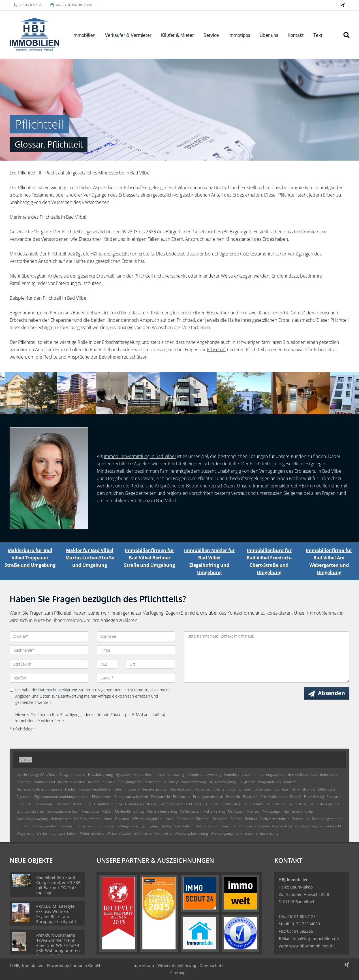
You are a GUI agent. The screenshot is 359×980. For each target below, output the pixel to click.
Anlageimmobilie (72, 775)
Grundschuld (253, 804)
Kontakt (296, 35)
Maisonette (90, 811)
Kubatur (109, 782)
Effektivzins (327, 789)
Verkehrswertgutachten (251, 826)
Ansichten (152, 782)
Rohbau (251, 819)
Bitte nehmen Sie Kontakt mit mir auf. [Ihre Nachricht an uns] (267, 657)
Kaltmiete (24, 782)
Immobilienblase (237, 775)
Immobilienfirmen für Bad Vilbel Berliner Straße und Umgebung (149, 558)
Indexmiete (329, 775)
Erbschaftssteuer (274, 797)
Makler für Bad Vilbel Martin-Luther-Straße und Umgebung (90, 558)
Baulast (71, 789)
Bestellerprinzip (154, 789)
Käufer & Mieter (178, 35)
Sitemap (178, 973)
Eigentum (24, 797)
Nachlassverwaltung (32, 819)
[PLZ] (107, 664)
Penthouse (185, 819)
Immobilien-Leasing (169, 775)
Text (318, 35)
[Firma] (136, 650)
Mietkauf (253, 811)
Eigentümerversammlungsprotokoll (62, 797)
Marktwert (236, 811)
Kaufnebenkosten (72, 782)
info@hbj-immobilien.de (316, 939)
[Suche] (349, 39)
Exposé (296, 797)
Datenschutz (211, 965)
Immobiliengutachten (269, 775)
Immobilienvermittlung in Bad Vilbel (140, 456)
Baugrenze (247, 782)
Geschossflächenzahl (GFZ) (180, 804)
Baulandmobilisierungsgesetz (39, 789)
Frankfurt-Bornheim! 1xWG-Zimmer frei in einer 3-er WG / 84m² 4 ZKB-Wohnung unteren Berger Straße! (58, 945)
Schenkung (301, 819)
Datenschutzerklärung (58, 690)
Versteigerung (306, 826)
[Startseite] (34, 35)
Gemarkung (43, 804)
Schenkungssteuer (326, 819)
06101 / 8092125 (30, 5)
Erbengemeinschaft (208, 797)
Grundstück (298, 804)
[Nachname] (49, 650)
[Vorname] (136, 636)
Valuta (201, 826)
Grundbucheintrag (108, 804)
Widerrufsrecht (92, 833)
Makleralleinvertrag (162, 811)
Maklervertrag (214, 811)
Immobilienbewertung (204, 775)
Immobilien (84, 35)
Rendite (236, 819)
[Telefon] (49, 678)
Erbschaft (216, 350)
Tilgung (152, 826)
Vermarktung (282, 826)
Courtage (282, 789)
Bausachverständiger (96, 789)
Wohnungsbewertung (191, 833)
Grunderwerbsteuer (141, 804)
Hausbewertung (100, 775)
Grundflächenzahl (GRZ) (222, 804)
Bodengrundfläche (210, 789)
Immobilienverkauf (303, 775)
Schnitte (23, 826)
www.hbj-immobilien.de (312, 946)
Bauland (290, 782)
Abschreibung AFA (31, 775)
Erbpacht (233, 797)
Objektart (122, 819)
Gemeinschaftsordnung (73, 804)
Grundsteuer (276, 804)
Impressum (143, 965)
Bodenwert (263, 789)
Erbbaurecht (161, 797)
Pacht (170, 819)
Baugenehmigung (222, 782)
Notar (108, 819)
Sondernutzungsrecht (78, 826)
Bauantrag (170, 782)
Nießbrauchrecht (87, 819)
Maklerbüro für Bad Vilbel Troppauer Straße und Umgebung (30, 558)
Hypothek (123, 775)
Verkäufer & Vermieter (128, 35)
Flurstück (24, 804)
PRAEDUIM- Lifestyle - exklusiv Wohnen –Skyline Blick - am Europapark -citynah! (57, 914)
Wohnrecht (163, 833)
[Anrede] (49, 636)
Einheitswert (102, 797)
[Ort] (150, 664)
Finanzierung (314, 797)
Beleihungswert (127, 789)
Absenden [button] (331, 693)
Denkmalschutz (303, 789)
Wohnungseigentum (226, 833)
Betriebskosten (181, 789)
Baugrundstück (270, 782)
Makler (107, 811)
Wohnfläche (143, 833)
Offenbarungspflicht (147, 819)
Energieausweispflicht (131, 797)
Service (211, 35)
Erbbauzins (182, 797)
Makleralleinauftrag (130, 811)
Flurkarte (334, 797)
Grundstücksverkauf (63, 811)
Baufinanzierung (193, 782)
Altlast (52, 775)
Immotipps (239, 35)
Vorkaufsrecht (330, 826)
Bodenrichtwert (240, 789)
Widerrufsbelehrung (177, 965)
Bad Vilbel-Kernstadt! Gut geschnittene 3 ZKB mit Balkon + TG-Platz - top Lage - (58, 885)
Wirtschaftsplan (119, 833)
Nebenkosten (61, 819)
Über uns (269, 35)
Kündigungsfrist (130, 782)
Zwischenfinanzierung (261, 833)
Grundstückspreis (31, 811)
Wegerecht (25, 833)
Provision (220, 819)
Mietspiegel (272, 811)
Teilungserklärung (131, 826)
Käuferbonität (45, 782)
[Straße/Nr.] (49, 664)
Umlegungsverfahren (177, 826)
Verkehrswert (219, 826)
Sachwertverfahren (274, 819)
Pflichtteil (27, 173)
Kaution (94, 782)
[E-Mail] (136, 678)
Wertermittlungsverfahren (57, 833)
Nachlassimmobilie (298, 811)
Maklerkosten (190, 811)
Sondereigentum (45, 826)
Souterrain (106, 826)
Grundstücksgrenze (325, 804)
